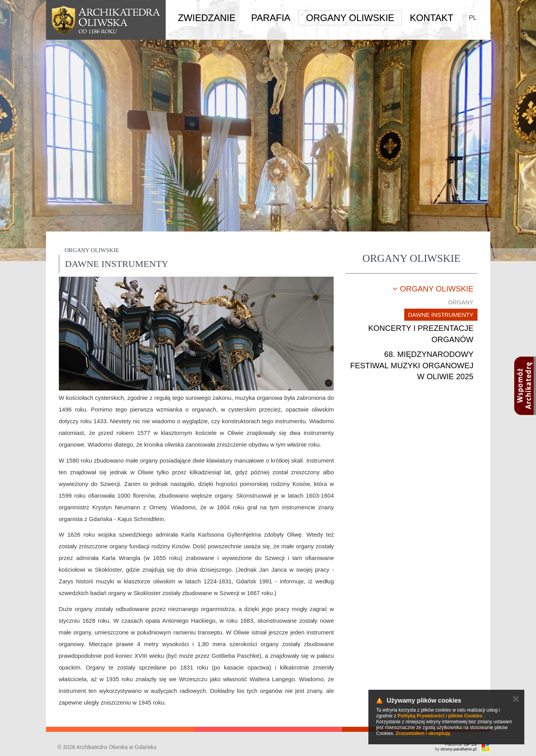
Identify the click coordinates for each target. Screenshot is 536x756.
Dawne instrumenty (441, 315)
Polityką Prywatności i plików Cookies (440, 716)
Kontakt (432, 18)
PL (473, 18)
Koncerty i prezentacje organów (421, 334)
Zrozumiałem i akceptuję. (424, 733)
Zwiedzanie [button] (207, 18)
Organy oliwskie (433, 289)
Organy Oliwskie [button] (350, 18)
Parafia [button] (271, 18)
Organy (461, 302)
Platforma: (461, 745)
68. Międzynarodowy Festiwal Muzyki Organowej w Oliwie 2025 (412, 365)
